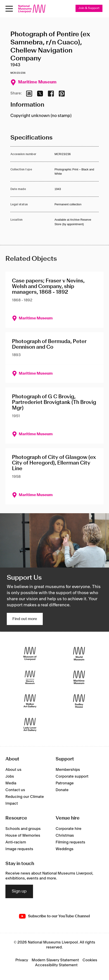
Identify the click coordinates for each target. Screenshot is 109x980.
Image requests (19, 849)
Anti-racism (16, 842)
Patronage (65, 783)
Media (11, 783)
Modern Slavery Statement (55, 960)
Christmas (65, 836)
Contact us (15, 790)
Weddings (65, 849)
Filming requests (70, 842)
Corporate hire (69, 829)
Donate (62, 790)
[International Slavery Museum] (30, 677)
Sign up (19, 891)
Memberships (68, 770)
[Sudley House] (79, 701)
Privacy (22, 960)
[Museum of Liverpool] (30, 654)
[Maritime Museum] (79, 677)
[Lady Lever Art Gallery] (30, 725)
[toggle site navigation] (9, 9)
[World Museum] (79, 654)
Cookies (90, 960)
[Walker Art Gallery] (30, 701)
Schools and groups (23, 829)
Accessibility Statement (56, 965)
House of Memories (23, 836)
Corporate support (72, 776)
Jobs (10, 776)
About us (13, 770)
